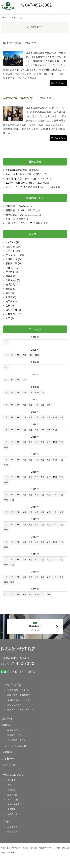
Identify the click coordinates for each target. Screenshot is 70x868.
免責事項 (11, 809)
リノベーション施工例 (14, 746)
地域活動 (10, 284)
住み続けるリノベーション (19, 700)
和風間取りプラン (15, 735)
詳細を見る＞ (58, 83)
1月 (6, 343)
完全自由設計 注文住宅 (18, 690)
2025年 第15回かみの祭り (20, 183)
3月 (12, 380)
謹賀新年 (10, 206)
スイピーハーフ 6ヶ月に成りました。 (26, 187)
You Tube (10, 242)
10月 (31, 355)
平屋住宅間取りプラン (17, 730)
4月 (12, 355)
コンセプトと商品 (12, 685)
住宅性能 (10, 272)
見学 (8, 318)
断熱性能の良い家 (15, 210)
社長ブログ (11, 314)
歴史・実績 (12, 795)
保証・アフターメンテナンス (20, 710)
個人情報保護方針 (15, 804)
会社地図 (11, 790)
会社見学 (10, 268)
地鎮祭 (9, 289)
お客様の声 (8, 759)
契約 (8, 293)
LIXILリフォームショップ (19, 223)
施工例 (9, 301)
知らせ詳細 (11, 310)
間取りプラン (9, 725)
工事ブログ (12, 827)
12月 (42, 392)
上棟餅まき (11, 259)
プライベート (13, 255)
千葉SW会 (11, 280)
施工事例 (7, 719)
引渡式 (9, 297)
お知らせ (10, 247)
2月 (12, 405)
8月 (43, 405)
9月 (25, 355)
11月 (37, 355)
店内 (9, 785)
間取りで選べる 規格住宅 (19, 695)
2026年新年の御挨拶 (16, 170)
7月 (18, 355)
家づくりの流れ (14, 705)
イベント (10, 251)
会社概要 (11, 780)
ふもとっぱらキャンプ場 (18, 174)
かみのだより (13, 814)
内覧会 (9, 276)
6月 (25, 392)
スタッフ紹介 (13, 800)
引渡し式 (10, 219)
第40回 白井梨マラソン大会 (21, 179)
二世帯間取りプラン (16, 740)
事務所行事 (11, 263)
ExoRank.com (26, 206)
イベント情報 (9, 765)
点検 (8, 306)
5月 (6, 367)
